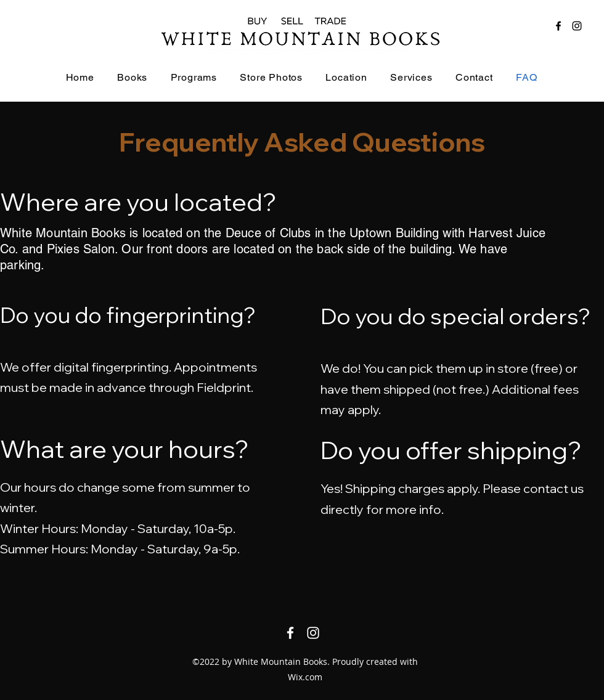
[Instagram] (577, 26)
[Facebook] (558, 26)
